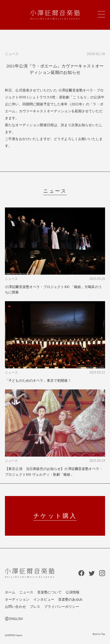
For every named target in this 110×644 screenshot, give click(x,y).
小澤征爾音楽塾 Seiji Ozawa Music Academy (55, 15)
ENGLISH (14, 619)
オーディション (17, 599)
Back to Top (99, 634)
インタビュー (44, 599)
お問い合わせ (15, 607)
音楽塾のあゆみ (70, 599)
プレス (35, 607)
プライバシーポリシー (62, 607)
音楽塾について (49, 592)
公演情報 (73, 592)
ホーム (10, 592)
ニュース (26, 592)
